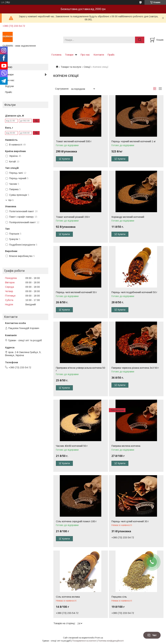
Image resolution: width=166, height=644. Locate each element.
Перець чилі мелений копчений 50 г (76, 292)
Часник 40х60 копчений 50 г (72, 446)
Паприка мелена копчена (126, 446)
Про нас (85, 55)
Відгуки (9, 86)
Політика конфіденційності (111, 641)
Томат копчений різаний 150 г (73, 217)
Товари (69, 55)
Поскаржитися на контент (84, 641)
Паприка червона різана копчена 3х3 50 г (135, 368)
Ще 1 (11, 200)
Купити (66, 159)
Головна (56, 55)
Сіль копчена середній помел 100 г (76, 521)
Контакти (99, 55)
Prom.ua (99, 638)
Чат (152, 635)
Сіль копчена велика (68, 597)
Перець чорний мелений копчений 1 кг (134, 141)
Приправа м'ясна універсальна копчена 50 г (80, 369)
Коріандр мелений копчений (128, 217)
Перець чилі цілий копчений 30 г (130, 521)
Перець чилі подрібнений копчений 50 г (134, 292)
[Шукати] (140, 40)
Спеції (87, 67)
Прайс (111, 55)
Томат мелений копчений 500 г (74, 141)
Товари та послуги (71, 67)
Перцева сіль (119, 597)
